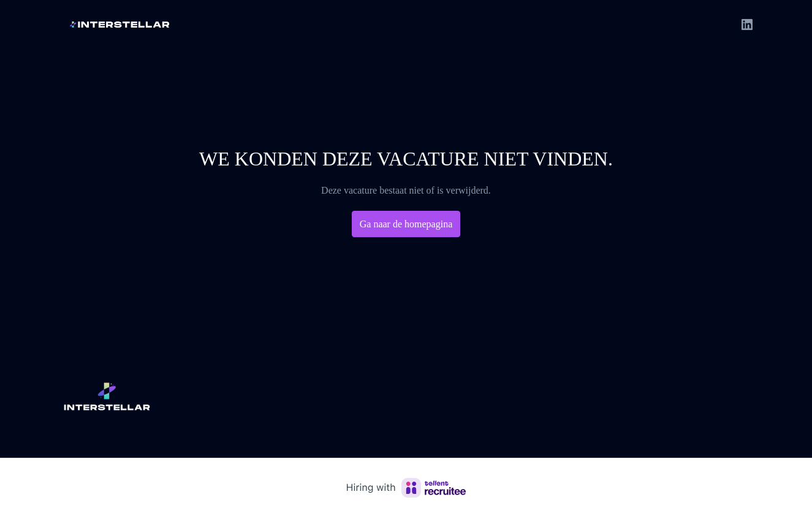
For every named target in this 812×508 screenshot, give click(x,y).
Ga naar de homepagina (406, 224)
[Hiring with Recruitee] (406, 488)
